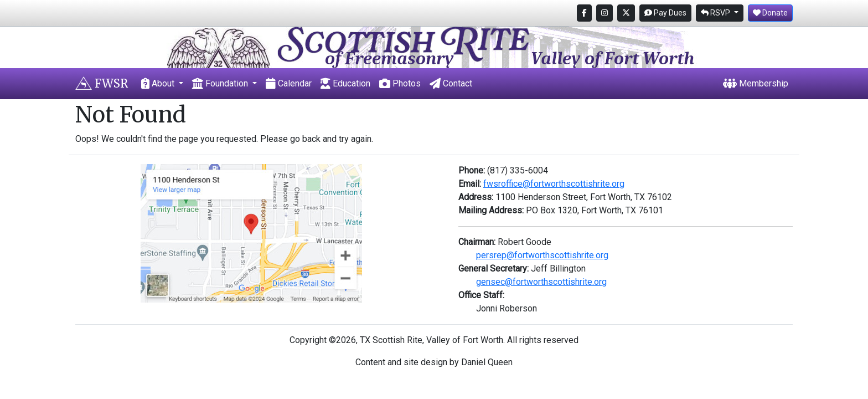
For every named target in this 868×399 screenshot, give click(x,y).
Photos (400, 83)
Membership (756, 83)
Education (345, 83)
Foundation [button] (221, 83)
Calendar (289, 83)
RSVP (716, 13)
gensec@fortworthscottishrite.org (541, 282)
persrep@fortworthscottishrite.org (542, 255)
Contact (451, 83)
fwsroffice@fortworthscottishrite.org (554, 184)
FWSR (102, 83)
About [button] (159, 83)
